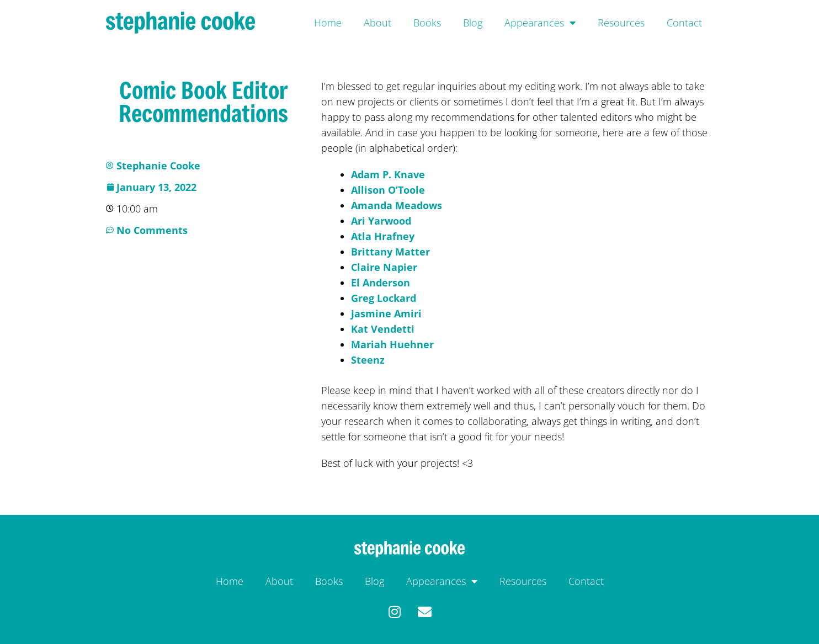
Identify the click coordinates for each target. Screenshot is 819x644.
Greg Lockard (384, 298)
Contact (684, 23)
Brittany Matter (390, 252)
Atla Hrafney (383, 236)
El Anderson (381, 283)
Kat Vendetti (383, 329)
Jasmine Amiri (386, 313)
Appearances (540, 23)
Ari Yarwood (381, 221)
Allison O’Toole (388, 190)
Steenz (368, 360)
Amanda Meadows (397, 205)
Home (328, 23)
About (377, 23)
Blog (473, 23)
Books (427, 23)
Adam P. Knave (388, 174)
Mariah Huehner (392, 344)
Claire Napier (384, 267)
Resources (621, 23)
